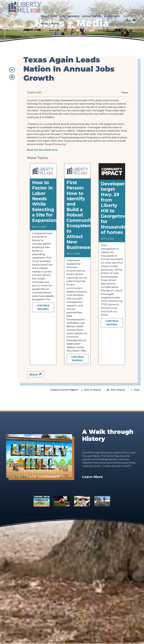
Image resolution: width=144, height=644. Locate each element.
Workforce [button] (112, 5)
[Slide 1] (41, 501)
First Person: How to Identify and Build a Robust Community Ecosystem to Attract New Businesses (80, 215)
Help (135, 390)
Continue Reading (43, 307)
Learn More (92, 477)
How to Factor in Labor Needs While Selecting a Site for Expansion (44, 201)
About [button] (46, 5)
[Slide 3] (82, 501)
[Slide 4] (102, 501)
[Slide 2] (62, 501)
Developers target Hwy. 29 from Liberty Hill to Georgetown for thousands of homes (115, 208)
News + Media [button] (50, 12)
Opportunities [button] (92, 5)
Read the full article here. (42, 150)
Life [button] (55, 5)
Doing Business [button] (70, 5)
